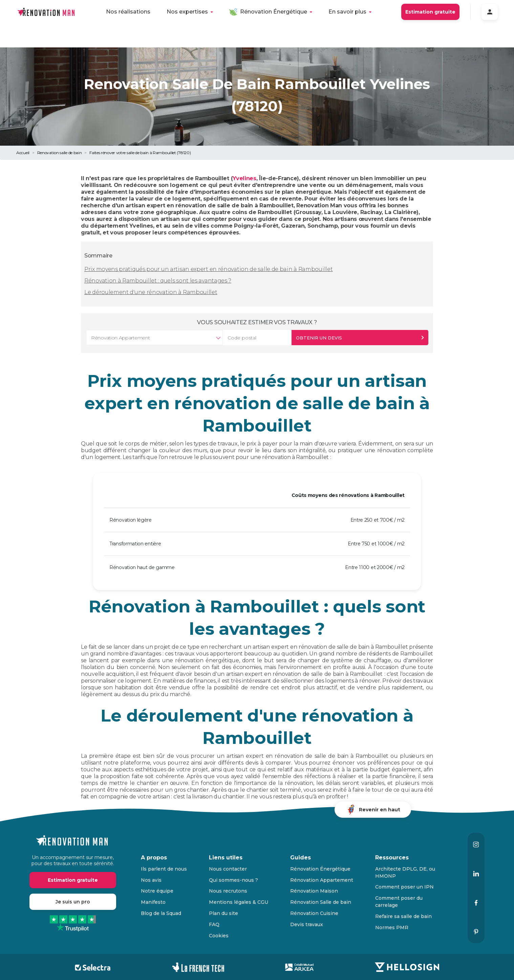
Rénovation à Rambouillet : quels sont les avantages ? (158, 281)
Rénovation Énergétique (274, 12)
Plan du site (223, 913)
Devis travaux (307, 924)
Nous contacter (228, 869)
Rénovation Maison (314, 891)
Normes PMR (392, 927)
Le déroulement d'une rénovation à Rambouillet (151, 292)
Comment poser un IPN (404, 887)
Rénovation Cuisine (314, 913)
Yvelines (244, 178)
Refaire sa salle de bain (403, 916)
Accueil (23, 153)
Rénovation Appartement (322, 880)
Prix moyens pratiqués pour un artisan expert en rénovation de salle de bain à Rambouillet (208, 269)
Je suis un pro (73, 902)
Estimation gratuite (430, 12)
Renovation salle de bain (60, 153)
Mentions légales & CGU (239, 902)
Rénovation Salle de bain (321, 902)
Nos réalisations (128, 12)
